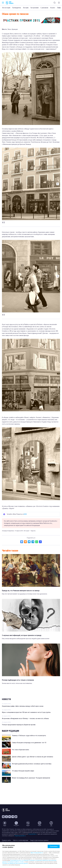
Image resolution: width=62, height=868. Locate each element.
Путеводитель (17, 8)
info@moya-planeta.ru (20, 836)
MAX (25, 514)
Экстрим (26, 8)
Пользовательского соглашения (19, 860)
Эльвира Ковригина (8, 531)
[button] (58, 184)
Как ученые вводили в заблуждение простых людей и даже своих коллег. (26, 639)
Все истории (6, 8)
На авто (53, 8)
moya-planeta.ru (33, 834)
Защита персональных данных (39, 840)
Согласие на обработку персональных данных (15, 863)
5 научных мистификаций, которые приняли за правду (22, 635)
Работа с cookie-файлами (21, 840)
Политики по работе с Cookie (16, 862)
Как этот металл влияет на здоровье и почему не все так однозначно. (25, 594)
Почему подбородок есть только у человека (18, 680)
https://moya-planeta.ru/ (37, 853)
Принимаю (54, 846)
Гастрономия (34, 8)
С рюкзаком (44, 8)
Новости (6, 699)
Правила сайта (6, 840)
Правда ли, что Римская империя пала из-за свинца (21, 591)
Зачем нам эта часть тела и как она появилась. (17, 683)
